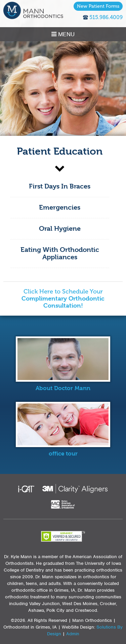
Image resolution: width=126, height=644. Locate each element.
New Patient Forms (98, 6)
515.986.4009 (106, 17)
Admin (73, 634)
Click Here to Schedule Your (63, 299)
